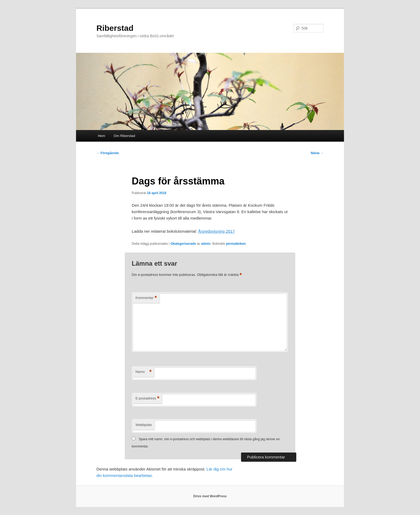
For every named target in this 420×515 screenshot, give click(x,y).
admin (206, 244)
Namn (144, 372)
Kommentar (146, 298)
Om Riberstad (124, 136)
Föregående (108, 153)
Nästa (317, 153)
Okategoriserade (183, 244)
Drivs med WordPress (210, 496)
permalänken (236, 244)
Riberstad (115, 28)
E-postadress (147, 399)
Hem (101, 136)
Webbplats (144, 425)
